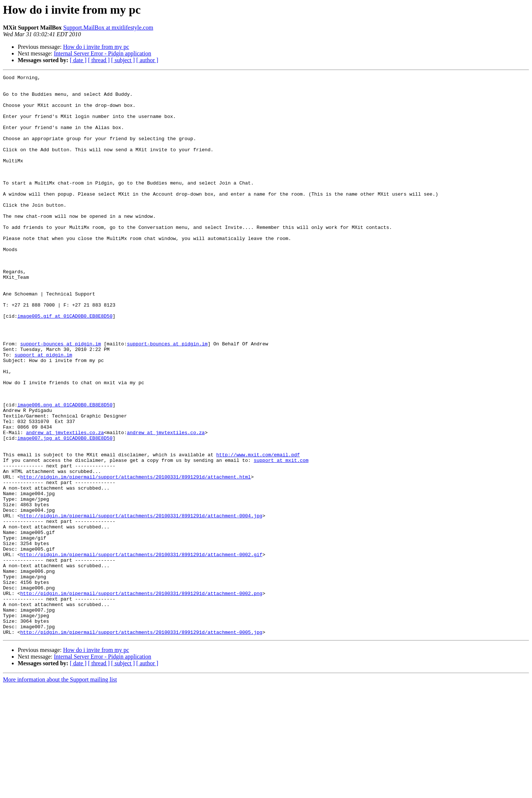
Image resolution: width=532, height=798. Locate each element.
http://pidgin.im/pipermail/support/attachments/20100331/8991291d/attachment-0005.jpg (141, 744)
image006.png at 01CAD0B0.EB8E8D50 (65, 471)
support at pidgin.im (43, 411)
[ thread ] (99, 60)
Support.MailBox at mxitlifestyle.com (108, 28)
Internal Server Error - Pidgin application (103, 53)
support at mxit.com (281, 538)
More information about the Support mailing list (60, 792)
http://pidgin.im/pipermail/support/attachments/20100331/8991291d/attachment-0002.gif (141, 651)
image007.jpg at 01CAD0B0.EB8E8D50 (65, 511)
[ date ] (78, 60)
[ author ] (147, 60)
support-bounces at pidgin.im (61, 398)
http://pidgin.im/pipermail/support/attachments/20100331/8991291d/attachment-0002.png (141, 697)
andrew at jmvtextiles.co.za (65, 504)
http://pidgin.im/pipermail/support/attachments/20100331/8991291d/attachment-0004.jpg (141, 604)
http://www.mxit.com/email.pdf (258, 531)
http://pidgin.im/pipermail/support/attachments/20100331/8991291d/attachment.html (136, 558)
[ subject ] (123, 60)
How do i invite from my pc (96, 47)
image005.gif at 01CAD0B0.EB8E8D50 (65, 365)
